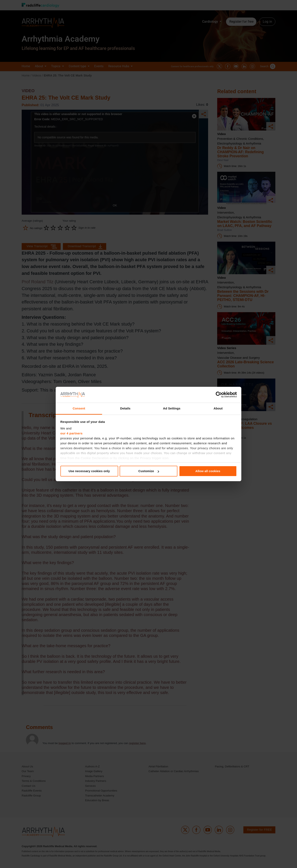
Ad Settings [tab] (172, 408)
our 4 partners (72, 433)
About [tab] (218, 408)
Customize (149, 471)
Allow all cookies (208, 471)
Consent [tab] (79, 408)
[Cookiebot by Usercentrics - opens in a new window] (219, 395)
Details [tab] (125, 408)
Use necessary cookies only (89, 471)
